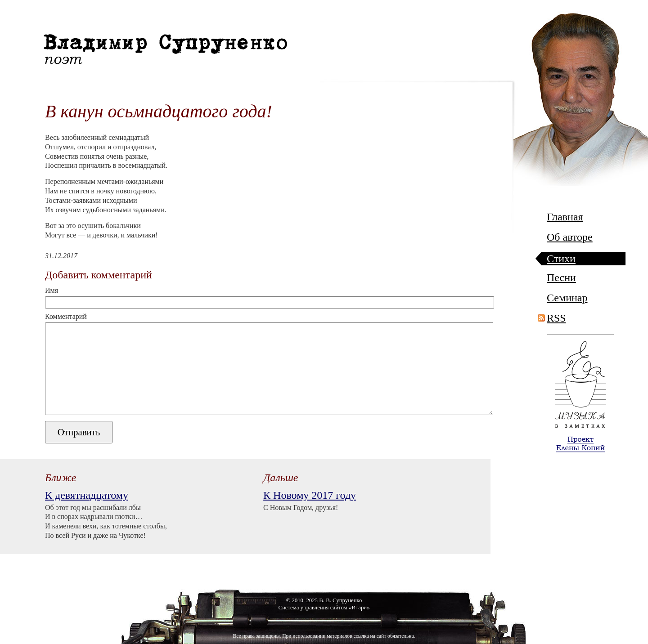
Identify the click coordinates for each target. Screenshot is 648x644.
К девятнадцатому (87, 495)
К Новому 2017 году (310, 495)
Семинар (567, 298)
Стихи (561, 259)
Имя (52, 291)
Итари (359, 608)
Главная (565, 217)
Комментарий (66, 317)
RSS (556, 318)
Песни (561, 278)
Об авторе (570, 237)
